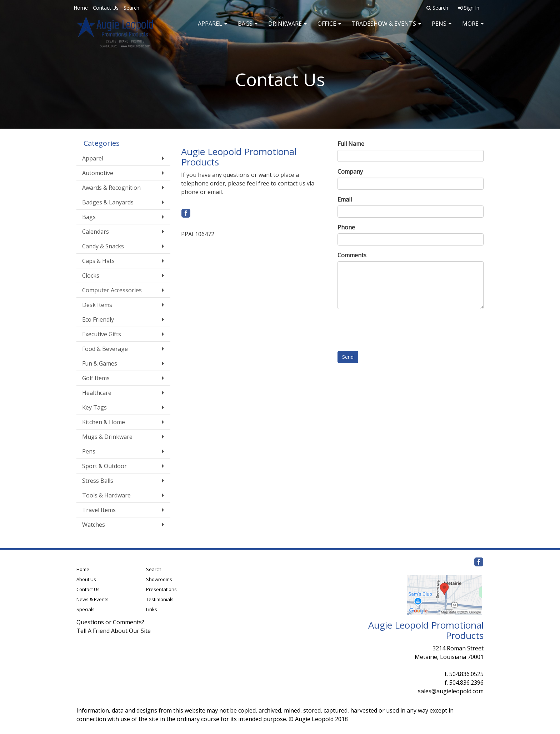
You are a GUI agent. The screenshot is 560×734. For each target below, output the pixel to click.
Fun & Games (100, 363)
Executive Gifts (102, 334)
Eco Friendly (98, 319)
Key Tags (94, 407)
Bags (248, 29)
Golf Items (96, 378)
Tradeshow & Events (386, 29)
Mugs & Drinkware (107, 437)
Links (152, 609)
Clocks (91, 276)
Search (131, 8)
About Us (86, 579)
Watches (94, 525)
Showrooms (159, 579)
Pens (442, 29)
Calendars (96, 232)
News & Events (92, 599)
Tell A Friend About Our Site (114, 631)
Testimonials (160, 599)
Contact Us (106, 8)
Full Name (351, 144)
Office (329, 29)
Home (81, 8)
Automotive (98, 173)
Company (350, 172)
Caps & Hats (98, 261)
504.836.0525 (466, 674)
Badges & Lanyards (108, 202)
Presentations (161, 589)
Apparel (212, 29)
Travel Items (99, 510)
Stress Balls (98, 481)
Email (345, 199)
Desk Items (97, 305)
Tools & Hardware (106, 495)
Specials (86, 609)
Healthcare (97, 393)
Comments (352, 255)
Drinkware (287, 29)
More (473, 29)
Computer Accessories (112, 290)
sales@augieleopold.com (451, 691)
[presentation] (392, 328)
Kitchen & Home (104, 422)
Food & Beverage (105, 349)
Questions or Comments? (110, 622)
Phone (346, 227)
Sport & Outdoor (104, 466)
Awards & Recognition (111, 188)
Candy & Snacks (103, 246)
